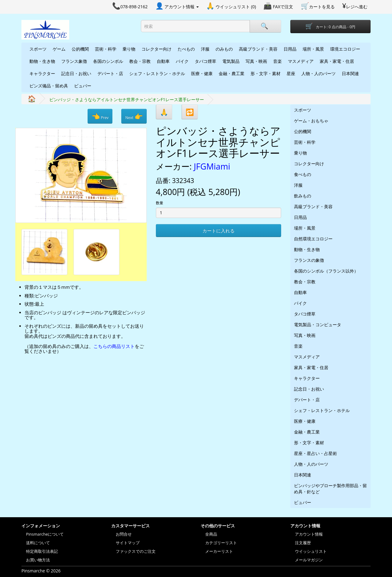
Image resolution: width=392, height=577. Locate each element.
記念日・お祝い (76, 73)
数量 (160, 203)
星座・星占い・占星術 (315, 453)
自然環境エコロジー (313, 239)
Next (134, 116)
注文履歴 (303, 543)
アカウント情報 (309, 534)
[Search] (265, 26)
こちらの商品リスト (114, 346)
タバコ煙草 (205, 61)
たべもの (186, 49)
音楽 (277, 61)
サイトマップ (128, 543)
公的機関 (80, 49)
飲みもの (303, 196)
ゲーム (59, 49)
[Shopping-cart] (331, 27)
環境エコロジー (345, 49)
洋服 (205, 49)
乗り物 (129, 49)
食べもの (303, 174)
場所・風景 (313, 49)
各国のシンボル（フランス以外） (326, 271)
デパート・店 (110, 73)
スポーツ (38, 49)
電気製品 (231, 61)
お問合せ (124, 534)
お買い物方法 (38, 560)
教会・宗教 (140, 61)
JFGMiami (212, 166)
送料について (38, 543)
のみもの (224, 49)
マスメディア (301, 61)
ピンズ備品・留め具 (49, 86)
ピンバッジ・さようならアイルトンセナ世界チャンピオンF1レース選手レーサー (127, 99)
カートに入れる (219, 231)
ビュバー (83, 86)
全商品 (211, 534)
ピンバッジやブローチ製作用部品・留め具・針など (330, 489)
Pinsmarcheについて (45, 534)
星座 (291, 73)
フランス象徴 (74, 61)
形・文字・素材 (266, 73)
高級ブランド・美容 (258, 49)
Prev (100, 116)
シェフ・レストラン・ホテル (157, 73)
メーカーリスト (219, 551)
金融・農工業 (232, 73)
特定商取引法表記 (42, 551)
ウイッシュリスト (311, 551)
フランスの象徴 (309, 260)
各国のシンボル (108, 61)
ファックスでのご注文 (136, 551)
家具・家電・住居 (337, 61)
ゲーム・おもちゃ (311, 121)
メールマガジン (309, 560)
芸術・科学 (106, 49)
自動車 (163, 61)
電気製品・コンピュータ (318, 325)
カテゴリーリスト (221, 543)
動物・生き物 (42, 61)
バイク (182, 61)
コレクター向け (156, 49)
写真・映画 (256, 61)
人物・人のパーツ (318, 73)
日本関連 (350, 73)
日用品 (290, 49)
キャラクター (42, 73)
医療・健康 (202, 73)
